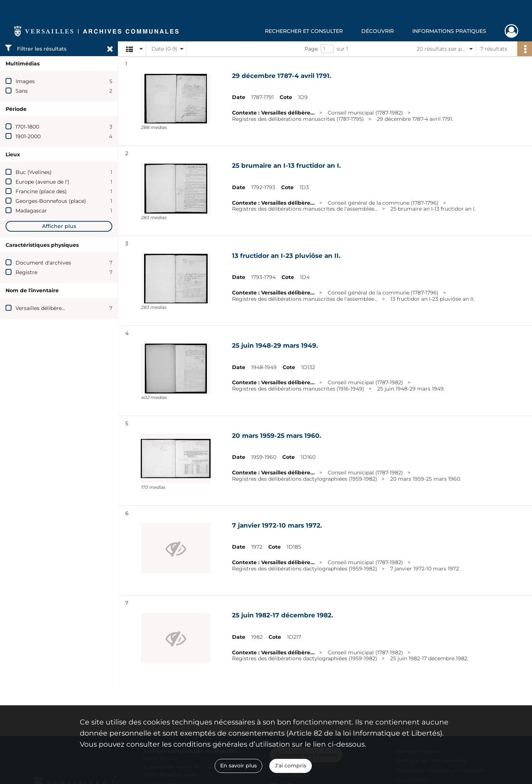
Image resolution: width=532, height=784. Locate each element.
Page (311, 49)
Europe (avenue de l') (42, 182)
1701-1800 (27, 127)
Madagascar (31, 211)
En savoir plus (238, 766)
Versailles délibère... (40, 308)
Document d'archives (43, 263)
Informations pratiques (449, 31)
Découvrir (378, 31)
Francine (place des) (41, 191)
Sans (22, 91)
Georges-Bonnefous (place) (51, 201)
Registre (26, 272)
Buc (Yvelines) (34, 172)
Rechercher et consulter (304, 31)
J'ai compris (291, 766)
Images (25, 81)
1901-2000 (28, 136)
